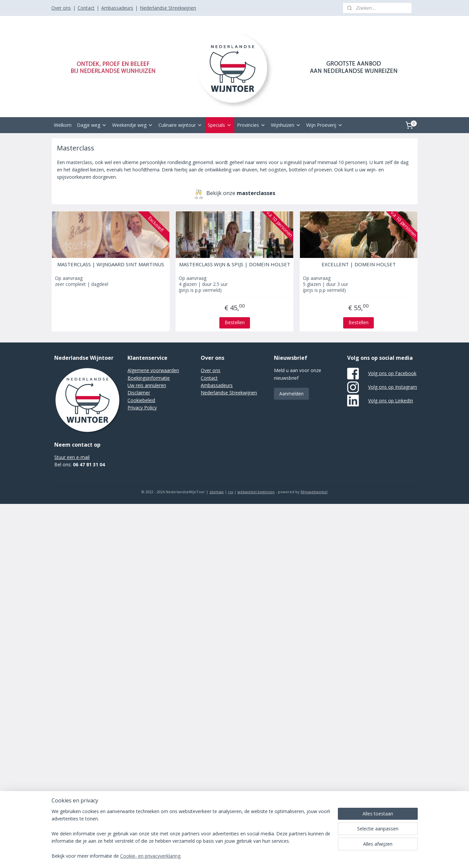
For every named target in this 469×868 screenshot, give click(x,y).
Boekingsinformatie (149, 378)
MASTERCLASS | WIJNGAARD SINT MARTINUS (110, 264)
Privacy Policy (142, 408)
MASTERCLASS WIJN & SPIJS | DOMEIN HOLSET (234, 264)
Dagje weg (92, 125)
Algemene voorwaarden (153, 370)
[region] (191, 834)
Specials (220, 125)
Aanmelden (291, 394)
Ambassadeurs (117, 8)
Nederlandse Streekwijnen (168, 8)
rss (231, 492)
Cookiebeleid (141, 400)
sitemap (217, 492)
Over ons (61, 8)
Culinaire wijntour (180, 125)
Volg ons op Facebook (392, 373)
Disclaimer (139, 393)
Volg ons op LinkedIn (391, 401)
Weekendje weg (133, 125)
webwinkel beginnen (256, 492)
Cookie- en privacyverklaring (150, 856)
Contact (86, 8)
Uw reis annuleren (147, 385)
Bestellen (234, 322)
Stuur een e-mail (72, 457)
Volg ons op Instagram (393, 387)
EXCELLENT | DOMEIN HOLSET (359, 264)
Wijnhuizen (286, 125)
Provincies (251, 125)
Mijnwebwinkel (314, 492)
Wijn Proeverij (325, 125)
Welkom (63, 125)
